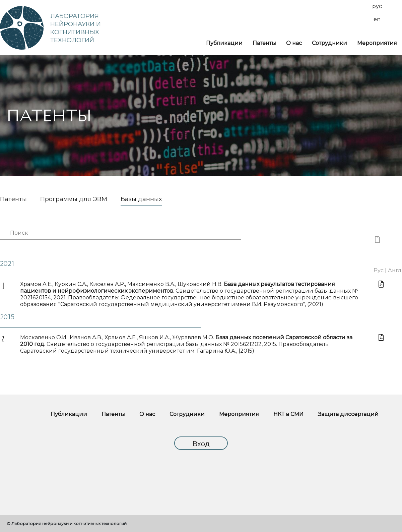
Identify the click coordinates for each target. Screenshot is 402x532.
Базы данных (141, 199)
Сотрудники (329, 43)
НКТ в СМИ (288, 414)
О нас (294, 43)
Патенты (264, 43)
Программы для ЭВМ (74, 199)
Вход (201, 444)
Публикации (224, 43)
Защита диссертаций (348, 414)
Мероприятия (377, 43)
